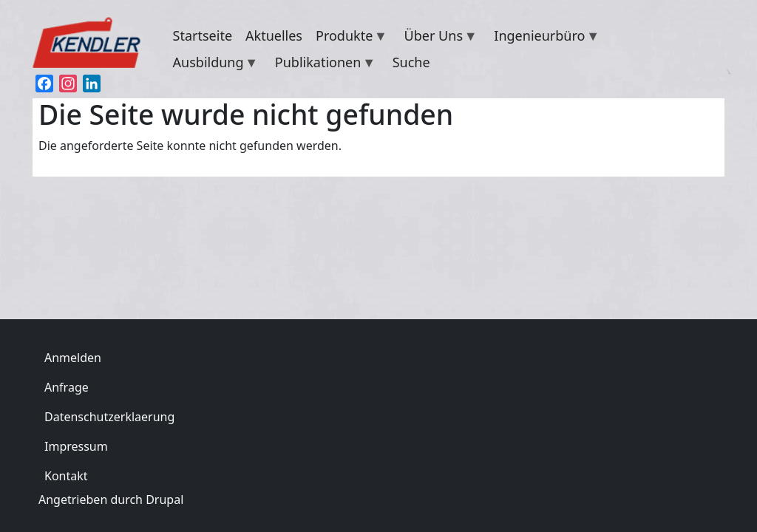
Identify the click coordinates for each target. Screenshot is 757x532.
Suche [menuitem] (411, 62)
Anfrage (67, 387)
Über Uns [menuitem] (438, 38)
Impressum (76, 446)
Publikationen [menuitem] (322, 64)
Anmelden (73, 358)
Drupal (164, 499)
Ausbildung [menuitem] (213, 64)
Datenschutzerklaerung (109, 417)
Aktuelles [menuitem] (274, 35)
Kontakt (66, 476)
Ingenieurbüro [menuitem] (543, 38)
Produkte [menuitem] (348, 38)
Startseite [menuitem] (203, 35)
